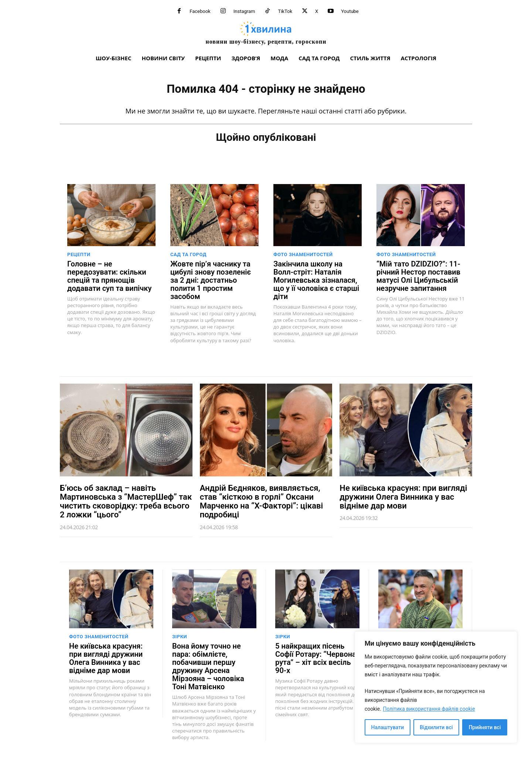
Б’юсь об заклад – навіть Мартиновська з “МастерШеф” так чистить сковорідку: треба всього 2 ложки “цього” (126, 501)
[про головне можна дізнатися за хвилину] (266, 33)
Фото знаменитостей (303, 254)
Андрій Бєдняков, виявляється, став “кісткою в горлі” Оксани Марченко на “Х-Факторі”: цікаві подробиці (261, 501)
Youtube (350, 11)
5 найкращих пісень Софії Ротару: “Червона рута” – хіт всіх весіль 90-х (316, 658)
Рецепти (79, 254)
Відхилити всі (436, 727)
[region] (436, 687)
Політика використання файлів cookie (429, 709)
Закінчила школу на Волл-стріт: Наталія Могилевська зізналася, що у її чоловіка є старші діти (316, 279)
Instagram (244, 11)
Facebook (200, 11)
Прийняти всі (485, 727)
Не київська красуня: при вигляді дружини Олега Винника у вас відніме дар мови (403, 496)
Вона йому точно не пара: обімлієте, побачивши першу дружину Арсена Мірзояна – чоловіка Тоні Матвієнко (208, 666)
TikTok (285, 11)
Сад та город (188, 254)
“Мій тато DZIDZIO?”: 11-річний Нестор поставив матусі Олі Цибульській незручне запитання (418, 275)
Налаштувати (388, 727)
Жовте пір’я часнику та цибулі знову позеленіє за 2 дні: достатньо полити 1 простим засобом (211, 279)
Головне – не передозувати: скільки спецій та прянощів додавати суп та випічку (109, 275)
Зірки (180, 636)
